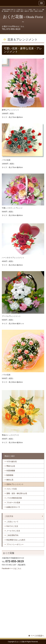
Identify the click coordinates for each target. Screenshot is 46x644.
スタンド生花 (12, 489)
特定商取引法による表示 (16, 540)
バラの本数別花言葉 (14, 498)
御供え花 (10, 480)
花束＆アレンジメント (15, 484)
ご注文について (12, 522)
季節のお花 (11, 466)
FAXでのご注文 (12, 526)
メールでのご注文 (13, 531)
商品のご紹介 (10, 456)
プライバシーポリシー (15, 544)
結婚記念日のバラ (13, 507)
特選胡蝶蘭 (11, 471)
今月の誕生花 (12, 461)
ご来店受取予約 (12, 535)
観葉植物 (10, 475)
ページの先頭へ (37, 636)
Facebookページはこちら (12, 568)
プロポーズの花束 (13, 503)
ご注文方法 (9, 516)
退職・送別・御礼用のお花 (17, 493)
